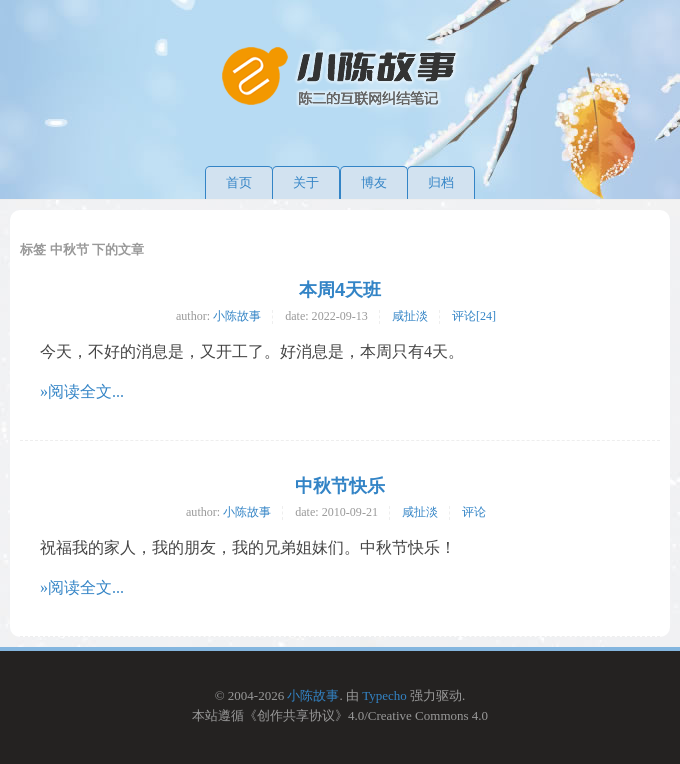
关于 (306, 182)
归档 (441, 182)
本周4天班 (340, 290)
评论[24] (474, 316)
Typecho (384, 695)
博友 (374, 182)
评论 (474, 512)
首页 (239, 182)
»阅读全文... (82, 391)
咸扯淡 (410, 316)
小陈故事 (237, 316)
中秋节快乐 (340, 486)
